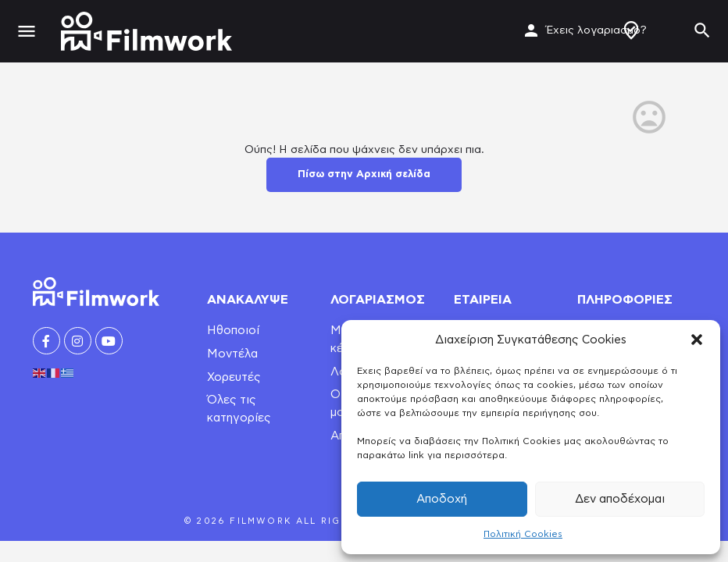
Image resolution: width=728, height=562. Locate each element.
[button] (697, 340)
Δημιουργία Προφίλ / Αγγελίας (631, 30)
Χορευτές (234, 377)
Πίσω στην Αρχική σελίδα (364, 174)
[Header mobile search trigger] (702, 30)
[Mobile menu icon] (27, 32)
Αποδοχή (442, 499)
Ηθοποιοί (233, 331)
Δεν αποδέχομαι (620, 499)
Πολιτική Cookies (523, 534)
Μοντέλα (232, 354)
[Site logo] (148, 31)
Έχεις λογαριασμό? (596, 30)
